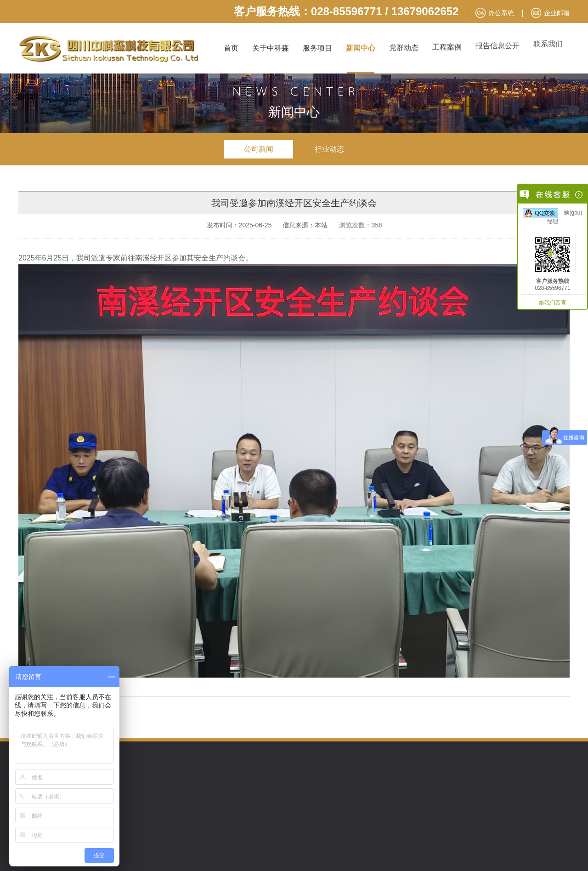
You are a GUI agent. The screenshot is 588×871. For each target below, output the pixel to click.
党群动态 (404, 46)
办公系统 (501, 13)
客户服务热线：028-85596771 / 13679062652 (346, 11)
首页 (231, 48)
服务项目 (317, 48)
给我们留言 (553, 303)
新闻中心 (361, 47)
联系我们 (548, 38)
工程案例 (447, 44)
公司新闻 (259, 149)
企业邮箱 (557, 13)
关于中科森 (271, 48)
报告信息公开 (498, 42)
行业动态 (329, 149)
